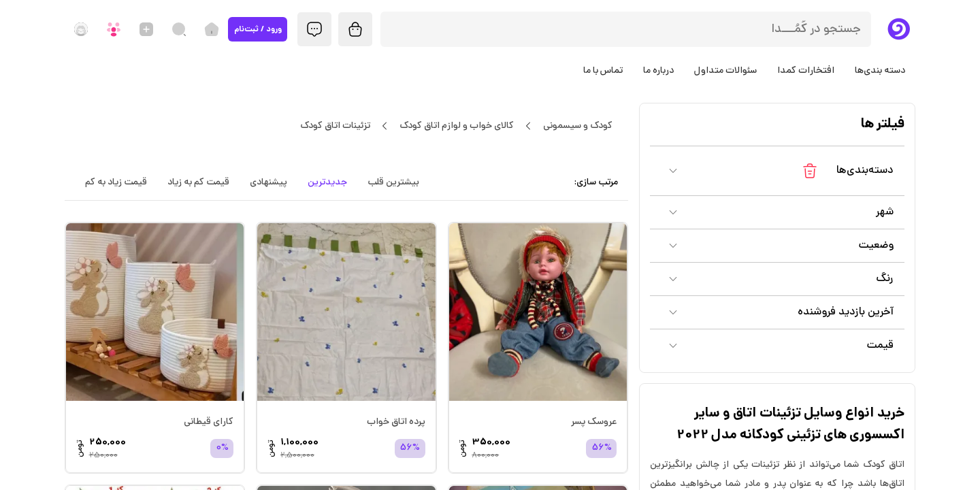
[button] (777, 171)
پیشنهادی (268, 182)
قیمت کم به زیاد (198, 182)
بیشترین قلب (393, 182)
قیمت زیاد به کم (116, 182)
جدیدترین (327, 182)
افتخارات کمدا (806, 71)
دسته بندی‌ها (880, 71)
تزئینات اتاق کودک (335, 126)
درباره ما (658, 71)
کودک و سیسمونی (577, 126)
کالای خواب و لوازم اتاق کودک (456, 126)
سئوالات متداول (725, 71)
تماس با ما (603, 71)
